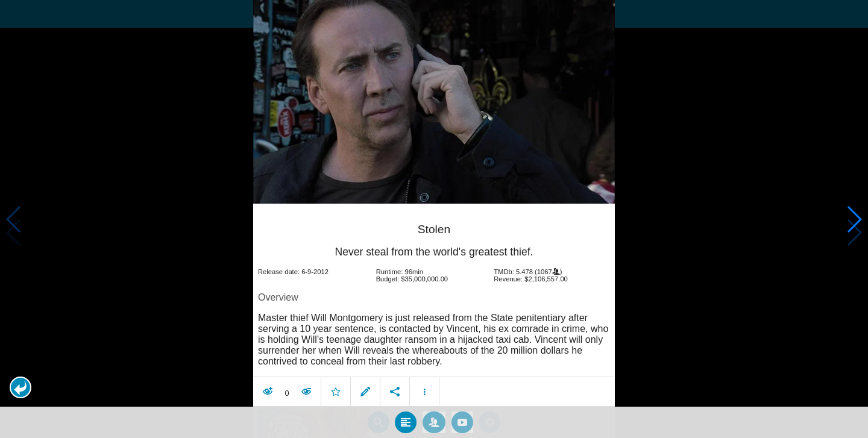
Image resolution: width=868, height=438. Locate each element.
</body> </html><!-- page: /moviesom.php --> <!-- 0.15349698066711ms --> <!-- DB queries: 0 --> (434, 219)
